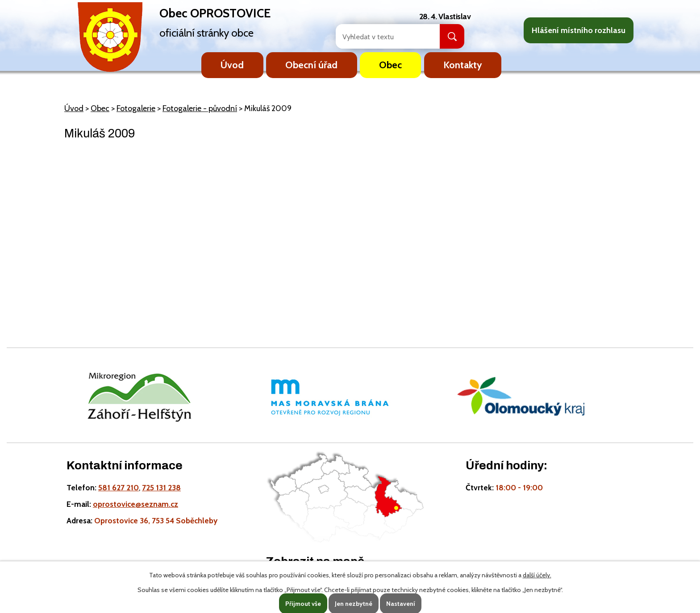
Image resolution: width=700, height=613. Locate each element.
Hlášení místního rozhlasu (579, 30)
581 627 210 (119, 487)
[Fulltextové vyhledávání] (378, 36)
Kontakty (463, 65)
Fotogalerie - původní (200, 108)
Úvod (232, 65)
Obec (390, 65)
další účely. (537, 575)
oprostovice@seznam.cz (135, 504)
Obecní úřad (311, 65)
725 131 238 (161, 487)
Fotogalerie (136, 108)
